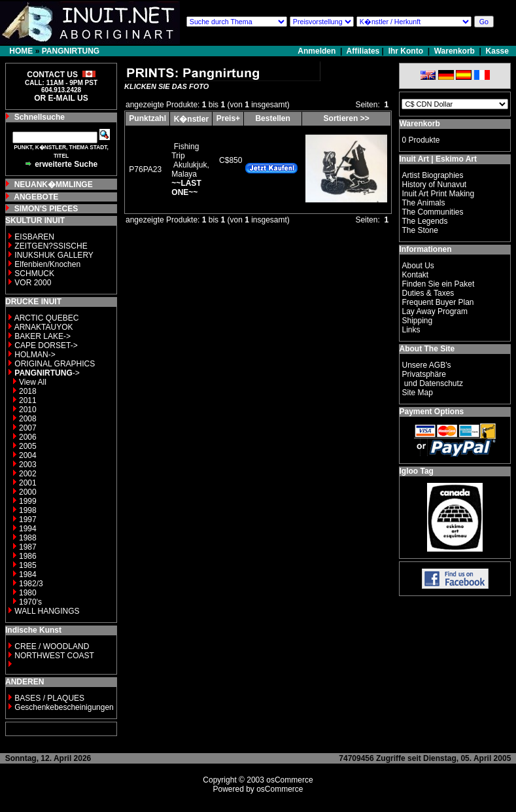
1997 (28, 520)
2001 (28, 483)
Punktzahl (147, 118)
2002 (28, 474)
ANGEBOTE (36, 197)
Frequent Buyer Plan (438, 302)
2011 (28, 400)
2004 (28, 455)
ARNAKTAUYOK (44, 327)
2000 (28, 492)
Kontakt (415, 275)
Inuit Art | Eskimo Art (438, 159)
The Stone (420, 230)
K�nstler (191, 119)
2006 (28, 437)
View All (33, 382)
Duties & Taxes (428, 293)
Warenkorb (455, 51)
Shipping (417, 321)
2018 (28, 391)
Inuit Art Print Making (438, 194)
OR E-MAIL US (61, 98)
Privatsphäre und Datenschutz (432, 379)
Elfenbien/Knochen (47, 264)
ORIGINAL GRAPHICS (55, 364)
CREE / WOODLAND (51, 646)
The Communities (432, 212)
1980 (28, 593)
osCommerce (289, 780)
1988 (28, 538)
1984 (28, 574)
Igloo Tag (416, 471)
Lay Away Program (435, 311)
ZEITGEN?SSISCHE (51, 246)
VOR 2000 (33, 283)
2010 (28, 410)
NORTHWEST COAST (53, 656)
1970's (30, 602)
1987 (28, 547)
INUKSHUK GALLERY (54, 255)
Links (411, 330)
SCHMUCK (34, 274)
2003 (28, 465)
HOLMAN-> (35, 355)
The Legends (424, 221)
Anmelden (318, 51)
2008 (28, 419)
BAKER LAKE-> (43, 336)
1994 (28, 529)
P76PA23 (145, 169)
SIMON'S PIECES (46, 209)
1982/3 (31, 584)
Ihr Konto (406, 51)
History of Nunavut (434, 185)
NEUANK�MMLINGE (54, 185)
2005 (28, 446)
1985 (28, 565)
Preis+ (228, 118)
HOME (21, 51)
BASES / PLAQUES (49, 698)
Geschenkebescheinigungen (64, 707)
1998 (28, 510)
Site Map (417, 393)
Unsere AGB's (426, 365)
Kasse (497, 51)
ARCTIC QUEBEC (47, 318)
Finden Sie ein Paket (438, 284)
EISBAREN (34, 237)
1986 (28, 556)
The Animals (423, 203)
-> (47, 373)
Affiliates (363, 51)
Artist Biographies (432, 175)
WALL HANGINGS (47, 611)
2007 (28, 428)
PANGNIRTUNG (71, 51)
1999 (28, 501)
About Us (418, 266)
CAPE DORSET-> (46, 345)
